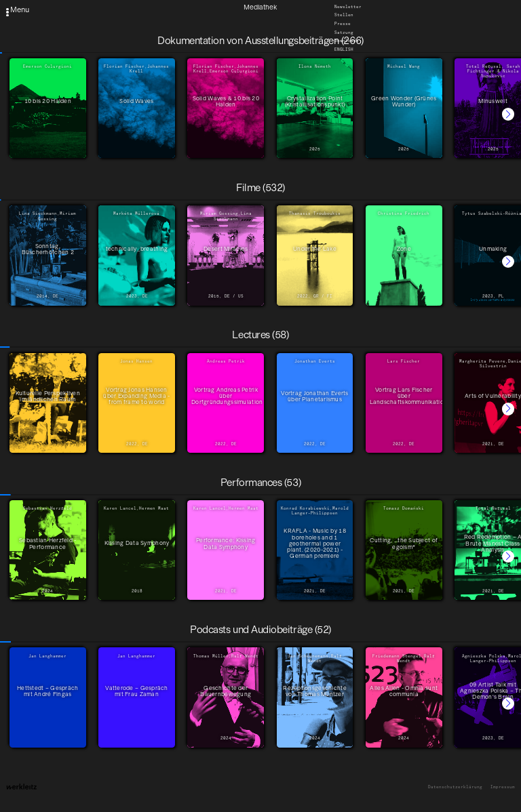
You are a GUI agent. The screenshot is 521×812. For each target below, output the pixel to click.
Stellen (344, 16)
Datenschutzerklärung (455, 787)
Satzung (344, 33)
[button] (508, 114)
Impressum (503, 787)
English (344, 49)
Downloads (347, 41)
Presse (343, 24)
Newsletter (348, 7)
